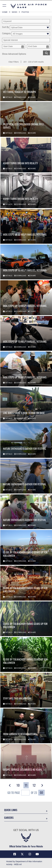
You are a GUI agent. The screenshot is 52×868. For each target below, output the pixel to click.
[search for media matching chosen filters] (46, 53)
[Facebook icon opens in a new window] (15, 854)
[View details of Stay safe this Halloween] (26, 690)
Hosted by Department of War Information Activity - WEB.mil (24, 863)
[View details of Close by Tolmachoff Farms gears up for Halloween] (26, 547)
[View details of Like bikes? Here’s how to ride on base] (26, 405)
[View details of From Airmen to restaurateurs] (26, 726)
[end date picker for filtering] (38, 46)
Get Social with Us (26, 830)
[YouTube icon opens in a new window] (37, 854)
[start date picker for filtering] (14, 46)
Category (6, 34)
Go (41, 792)
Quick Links (11, 810)
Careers (9, 818)
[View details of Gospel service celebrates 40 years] (26, 762)
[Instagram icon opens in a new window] (30, 854)
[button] (5, 6)
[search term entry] (26, 21)
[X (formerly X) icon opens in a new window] (22, 854)
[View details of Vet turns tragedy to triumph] (26, 84)
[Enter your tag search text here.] (26, 40)
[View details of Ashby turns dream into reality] (26, 155)
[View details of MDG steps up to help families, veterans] (26, 226)
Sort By (6, 27)
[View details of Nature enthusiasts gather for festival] (26, 440)
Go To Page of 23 (22, 793)
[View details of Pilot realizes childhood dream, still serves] (26, 119)
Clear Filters (14, 62)
